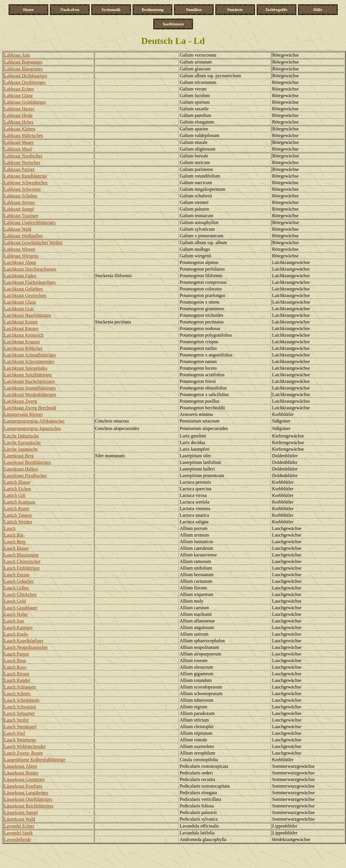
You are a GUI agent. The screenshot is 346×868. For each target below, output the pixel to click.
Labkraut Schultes (21, 196)
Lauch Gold (15, 601)
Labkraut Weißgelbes (24, 236)
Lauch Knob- (16, 634)
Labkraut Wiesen (20, 249)
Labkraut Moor (18, 149)
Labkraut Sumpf (19, 209)
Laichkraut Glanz (20, 302)
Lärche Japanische (21, 449)
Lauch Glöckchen (20, 594)
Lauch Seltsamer (19, 713)
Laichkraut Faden (20, 276)
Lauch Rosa (15, 660)
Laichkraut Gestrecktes (25, 295)
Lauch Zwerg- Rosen (23, 753)
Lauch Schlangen (20, 687)
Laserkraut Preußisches (25, 476)
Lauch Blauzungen (21, 555)
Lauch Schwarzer (20, 707)
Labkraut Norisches (22, 162)
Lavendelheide (18, 839)
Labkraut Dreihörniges (25, 82)
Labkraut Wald (18, 229)
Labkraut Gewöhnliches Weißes (33, 243)
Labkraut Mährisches (24, 135)
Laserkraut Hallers (21, 469)
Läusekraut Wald (20, 819)
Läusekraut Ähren (21, 766)
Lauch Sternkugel (20, 727)
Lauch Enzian (17, 575)
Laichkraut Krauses (22, 342)
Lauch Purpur (17, 654)
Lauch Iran (14, 621)
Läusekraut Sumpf (21, 812)
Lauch (10, 528)
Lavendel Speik (18, 833)
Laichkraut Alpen (20, 262)
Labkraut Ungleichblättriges (30, 222)
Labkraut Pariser (19, 169)
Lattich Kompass (20, 502)
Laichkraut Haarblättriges (28, 315)
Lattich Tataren (18, 515)
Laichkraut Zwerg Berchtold (30, 408)
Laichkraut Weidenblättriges (30, 395)
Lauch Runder (17, 680)
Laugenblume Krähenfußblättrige (35, 760)
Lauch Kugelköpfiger (24, 641)
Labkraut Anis (17, 55)
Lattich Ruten (17, 509)
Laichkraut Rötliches (23, 348)
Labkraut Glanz (18, 96)
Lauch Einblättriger (22, 568)
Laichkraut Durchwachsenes (30, 269)
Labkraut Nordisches (23, 156)
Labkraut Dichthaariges (26, 76)
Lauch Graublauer (21, 608)
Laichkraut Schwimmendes (29, 361)
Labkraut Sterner (20, 202)
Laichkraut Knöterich (24, 335)
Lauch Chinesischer (22, 561)
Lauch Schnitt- (18, 694)
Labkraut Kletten (20, 129)
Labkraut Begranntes (23, 62)
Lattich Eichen (18, 489)
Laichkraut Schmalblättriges (30, 355)
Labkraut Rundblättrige (26, 176)
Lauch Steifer (17, 720)
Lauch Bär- (14, 535)
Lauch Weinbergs (20, 740)
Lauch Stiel (15, 733)
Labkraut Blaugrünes (23, 69)
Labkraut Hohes (19, 122)
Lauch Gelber (17, 588)
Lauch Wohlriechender (25, 746)
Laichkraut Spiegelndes (26, 368)
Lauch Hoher (16, 614)
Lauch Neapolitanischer (26, 647)
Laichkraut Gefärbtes (23, 289)
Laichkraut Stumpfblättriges (30, 388)
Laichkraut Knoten (21, 328)
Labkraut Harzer (19, 109)
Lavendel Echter (19, 826)
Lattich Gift (15, 495)
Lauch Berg (15, 542)
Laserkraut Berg (19, 456)
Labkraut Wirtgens (21, 256)
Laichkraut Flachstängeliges (30, 282)
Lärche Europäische (22, 442)
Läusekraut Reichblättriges (29, 806)
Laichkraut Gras (19, 309)
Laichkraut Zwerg (21, 401)
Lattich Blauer (17, 482)
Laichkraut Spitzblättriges (28, 375)
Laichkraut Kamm (21, 322)
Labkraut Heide (18, 115)
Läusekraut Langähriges (26, 793)
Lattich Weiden (18, 522)
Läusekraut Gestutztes (24, 779)
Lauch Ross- (16, 667)
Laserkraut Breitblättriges (28, 462)
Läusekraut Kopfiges (23, 786)
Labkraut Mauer (19, 142)
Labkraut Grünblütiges (25, 102)
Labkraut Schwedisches (26, 183)
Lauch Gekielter (19, 581)
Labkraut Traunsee (21, 216)
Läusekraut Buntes (21, 773)
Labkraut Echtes (19, 89)
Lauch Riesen (17, 674)
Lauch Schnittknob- (22, 700)
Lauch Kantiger (18, 627)
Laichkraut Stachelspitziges (29, 381)
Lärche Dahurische (21, 436)
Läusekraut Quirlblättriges (28, 799)
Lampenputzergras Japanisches (32, 428)
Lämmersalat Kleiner (24, 414)
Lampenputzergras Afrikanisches (34, 421)
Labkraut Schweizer (22, 189)
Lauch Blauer (17, 548)
